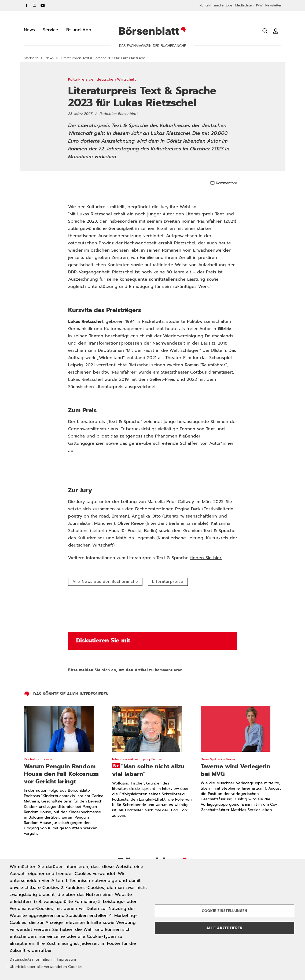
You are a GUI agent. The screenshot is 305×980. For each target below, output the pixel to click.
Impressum (66, 959)
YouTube (43, 5)
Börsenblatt (152, 31)
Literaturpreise (168, 582)
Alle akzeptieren (224, 928)
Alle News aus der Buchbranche (105, 582)
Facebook (27, 5)
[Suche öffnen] (265, 31)
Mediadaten (244, 5)
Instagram (35, 5)
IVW (259, 5)
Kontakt (205, 5)
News (50, 58)
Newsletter (273, 5)
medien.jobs (223, 5)
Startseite (31, 58)
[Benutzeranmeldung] (276, 31)
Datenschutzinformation (31, 959)
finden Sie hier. (206, 558)
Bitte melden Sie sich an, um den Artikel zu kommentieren (125, 670)
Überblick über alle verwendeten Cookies (46, 967)
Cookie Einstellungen (225, 911)
